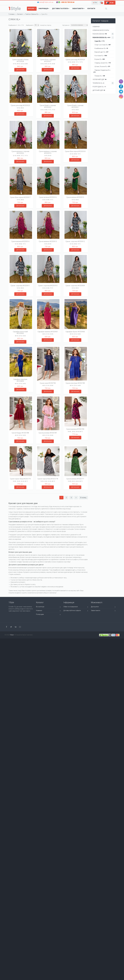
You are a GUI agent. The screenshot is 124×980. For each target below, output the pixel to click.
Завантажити (103, 611)
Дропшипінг (103, 607)
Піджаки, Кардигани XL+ (102, 71)
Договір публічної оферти (76, 611)
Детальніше (20, 70)
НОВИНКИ (96, 27)
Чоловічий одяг (99, 79)
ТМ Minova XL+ (103, 83)
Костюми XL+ (100, 56)
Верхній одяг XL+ (101, 52)
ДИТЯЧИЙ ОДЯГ (99, 90)
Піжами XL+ (99, 76)
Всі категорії (48, 607)
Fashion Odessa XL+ (103, 38)
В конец (83, 498)
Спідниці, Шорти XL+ (102, 63)
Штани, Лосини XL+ (102, 66)
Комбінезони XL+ (101, 48)
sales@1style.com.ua (46, 2)
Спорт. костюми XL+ (102, 45)
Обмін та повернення (76, 607)
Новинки (48, 611)
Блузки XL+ (99, 59)
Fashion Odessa (103, 34)
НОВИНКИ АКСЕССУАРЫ (101, 30)
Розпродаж (48, 615)
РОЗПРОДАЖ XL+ (99, 87)
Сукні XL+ (99, 41)
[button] (95, 3)
